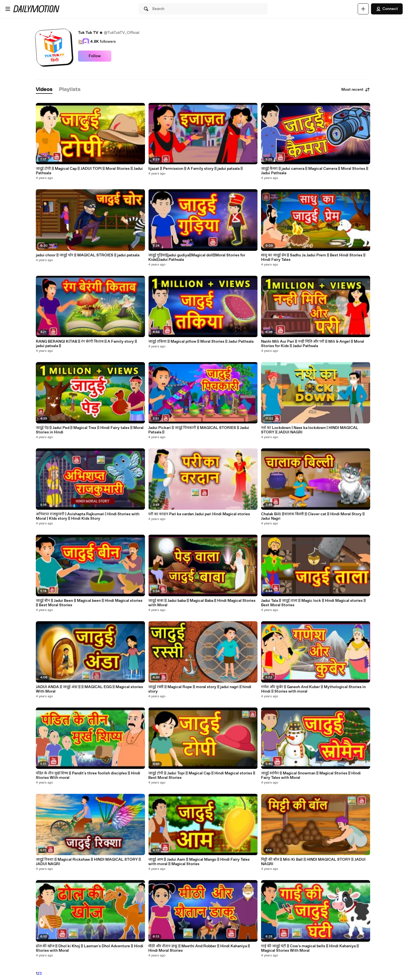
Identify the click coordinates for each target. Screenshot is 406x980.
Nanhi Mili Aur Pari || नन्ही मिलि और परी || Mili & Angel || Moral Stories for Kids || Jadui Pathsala (313, 344)
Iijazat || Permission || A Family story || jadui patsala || (196, 169)
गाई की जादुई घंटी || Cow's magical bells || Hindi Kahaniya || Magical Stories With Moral (310, 948)
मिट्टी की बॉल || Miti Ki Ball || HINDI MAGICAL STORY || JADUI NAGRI (313, 862)
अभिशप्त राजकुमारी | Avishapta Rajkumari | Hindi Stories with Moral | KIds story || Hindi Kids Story (88, 516)
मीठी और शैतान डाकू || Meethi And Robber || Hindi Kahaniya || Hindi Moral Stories (199, 948)
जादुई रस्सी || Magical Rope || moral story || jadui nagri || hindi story (200, 689)
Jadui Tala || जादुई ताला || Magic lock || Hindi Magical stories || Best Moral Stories (313, 603)
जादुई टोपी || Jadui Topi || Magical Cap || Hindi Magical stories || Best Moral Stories (202, 776)
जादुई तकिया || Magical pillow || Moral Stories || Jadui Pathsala (201, 342)
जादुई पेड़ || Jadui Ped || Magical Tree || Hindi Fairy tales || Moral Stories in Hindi (90, 430)
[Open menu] (8, 9)
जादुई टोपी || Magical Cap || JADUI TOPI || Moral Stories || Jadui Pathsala (89, 171)
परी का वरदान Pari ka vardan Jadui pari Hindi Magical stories (199, 514)
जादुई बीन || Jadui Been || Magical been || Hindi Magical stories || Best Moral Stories (89, 603)
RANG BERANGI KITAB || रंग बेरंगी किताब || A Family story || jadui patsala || (86, 344)
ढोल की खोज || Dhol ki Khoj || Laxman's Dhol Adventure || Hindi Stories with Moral (90, 948)
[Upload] (363, 9)
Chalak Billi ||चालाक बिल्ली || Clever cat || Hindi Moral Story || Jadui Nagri (313, 516)
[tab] (44, 90)
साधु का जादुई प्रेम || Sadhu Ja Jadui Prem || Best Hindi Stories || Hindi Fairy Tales (313, 257)
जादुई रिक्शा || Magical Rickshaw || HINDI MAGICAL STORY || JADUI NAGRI (88, 862)
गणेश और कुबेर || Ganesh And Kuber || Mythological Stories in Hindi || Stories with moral (313, 689)
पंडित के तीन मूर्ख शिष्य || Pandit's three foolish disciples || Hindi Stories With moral (88, 776)
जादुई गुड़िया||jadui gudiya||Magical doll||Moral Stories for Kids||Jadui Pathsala (197, 257)
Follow (95, 56)
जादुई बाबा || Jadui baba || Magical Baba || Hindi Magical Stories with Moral (202, 603)
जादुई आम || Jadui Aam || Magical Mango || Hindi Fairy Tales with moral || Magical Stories (199, 862)
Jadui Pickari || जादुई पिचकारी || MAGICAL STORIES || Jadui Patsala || (199, 430)
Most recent (356, 90)
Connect (387, 9)
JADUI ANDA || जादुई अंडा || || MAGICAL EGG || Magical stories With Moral (89, 689)
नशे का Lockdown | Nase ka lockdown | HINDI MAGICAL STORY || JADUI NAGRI (310, 430)
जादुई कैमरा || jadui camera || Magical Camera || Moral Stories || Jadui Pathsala (315, 171)
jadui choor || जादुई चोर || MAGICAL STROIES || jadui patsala (88, 255)
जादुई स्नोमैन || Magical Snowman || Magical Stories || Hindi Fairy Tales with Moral (311, 776)
